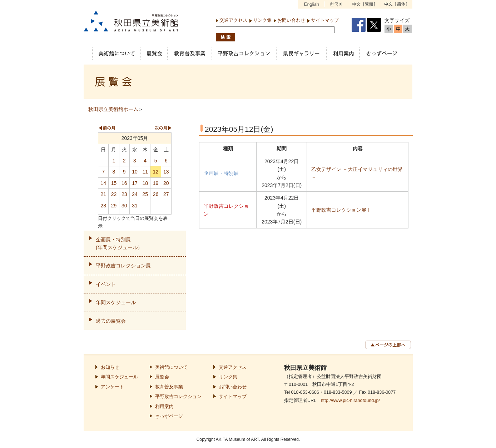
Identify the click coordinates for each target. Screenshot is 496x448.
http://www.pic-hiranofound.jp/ (350, 401)
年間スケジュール (116, 302)
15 (114, 183)
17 (135, 183)
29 (114, 206)
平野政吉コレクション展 (123, 266)
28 (103, 206)
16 (124, 183)
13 (166, 172)
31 (135, 206)
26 (156, 194)
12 (156, 172)
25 (145, 194)
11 (145, 172)
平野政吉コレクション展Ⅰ (341, 210)
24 (135, 194)
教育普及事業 (169, 387)
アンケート (112, 387)
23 (124, 194)
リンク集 (262, 20)
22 (114, 194)
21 (103, 194)
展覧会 (162, 377)
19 (156, 183)
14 (103, 183)
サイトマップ (325, 20)
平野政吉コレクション (178, 397)
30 (124, 206)
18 (145, 183)
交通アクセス (233, 20)
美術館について (171, 367)
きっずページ (169, 416)
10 (135, 172)
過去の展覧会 (111, 321)
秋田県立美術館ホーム (113, 109)
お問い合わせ (291, 20)
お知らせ (110, 367)
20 (166, 183)
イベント (106, 284)
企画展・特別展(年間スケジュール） (119, 243)
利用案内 (164, 407)
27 (166, 194)
